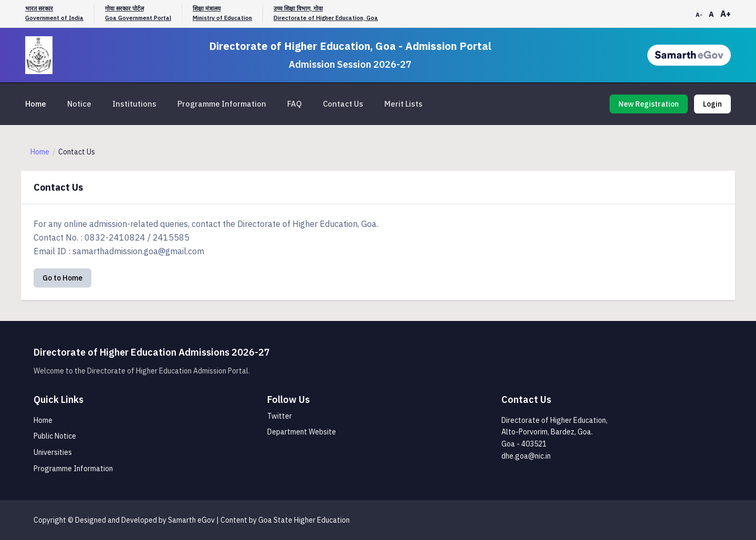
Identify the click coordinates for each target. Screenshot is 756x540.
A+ (726, 14)
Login (712, 104)
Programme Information (222, 104)
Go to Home (62, 278)
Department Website (302, 432)
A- (699, 15)
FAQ (295, 104)
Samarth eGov (191, 520)
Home (36, 104)
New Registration (649, 104)
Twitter (280, 416)
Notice (79, 104)
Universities (53, 452)
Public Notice (55, 436)
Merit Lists (403, 104)
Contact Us (343, 104)
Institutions (134, 104)
